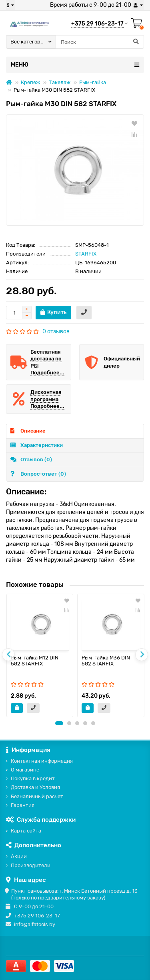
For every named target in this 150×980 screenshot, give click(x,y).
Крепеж (30, 82)
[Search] (100, 42)
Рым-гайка (93, 82)
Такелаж (60, 82)
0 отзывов (56, 332)
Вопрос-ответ (38, 474)
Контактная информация (42, 761)
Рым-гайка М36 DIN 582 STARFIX (106, 661)
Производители (31, 865)
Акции (19, 856)
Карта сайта (26, 831)
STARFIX (86, 254)
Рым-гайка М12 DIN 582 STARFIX (35, 661)
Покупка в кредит (33, 778)
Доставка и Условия (35, 787)
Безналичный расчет (37, 796)
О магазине (25, 770)
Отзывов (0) (31, 459)
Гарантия (23, 805)
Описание (28, 431)
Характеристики (37, 445)
